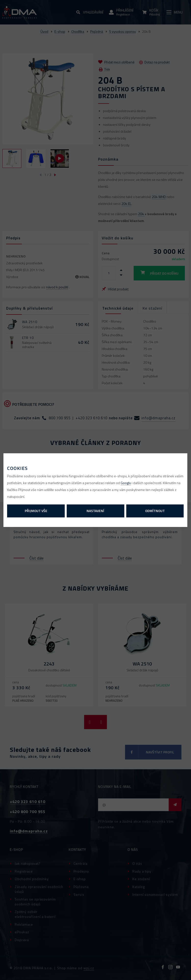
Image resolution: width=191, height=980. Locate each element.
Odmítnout (155, 511)
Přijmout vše (36, 511)
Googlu (126, 483)
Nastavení (95, 511)
